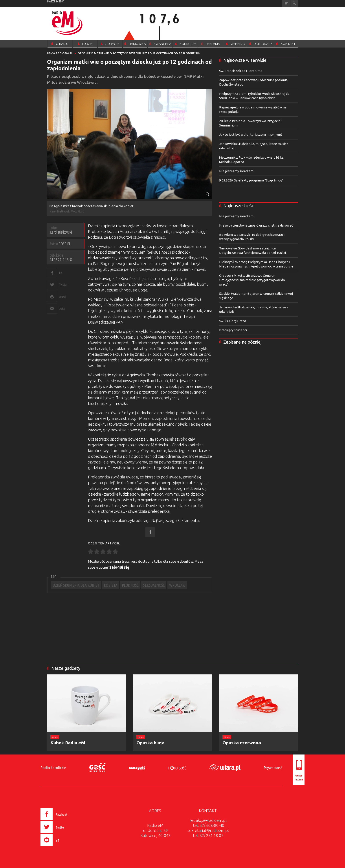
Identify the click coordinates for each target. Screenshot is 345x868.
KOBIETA (111, 585)
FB (61, 273)
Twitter (63, 285)
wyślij (62, 308)
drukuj (62, 296)
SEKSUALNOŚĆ (154, 585)
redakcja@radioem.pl (208, 820)
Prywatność (273, 768)
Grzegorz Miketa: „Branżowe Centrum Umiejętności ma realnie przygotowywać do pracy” (252, 280)
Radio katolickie (53, 768)
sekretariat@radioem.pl (208, 830)
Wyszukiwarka (294, 4)
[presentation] (63, 847)
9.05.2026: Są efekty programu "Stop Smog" (251, 180)
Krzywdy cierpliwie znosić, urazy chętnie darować (256, 225)
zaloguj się (119, 567)
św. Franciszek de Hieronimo (241, 71)
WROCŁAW (177, 585)
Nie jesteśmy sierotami (237, 171)
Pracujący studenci (233, 330)
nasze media (56, 1)
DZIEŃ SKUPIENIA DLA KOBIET (76, 585)
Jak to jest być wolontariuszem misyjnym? (251, 135)
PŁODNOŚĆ (130, 585)
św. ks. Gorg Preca (233, 321)
